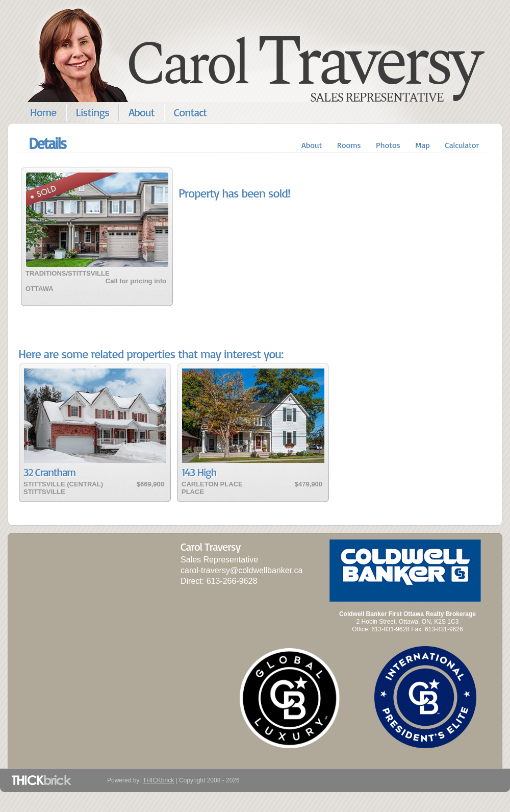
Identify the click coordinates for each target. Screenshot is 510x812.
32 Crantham (49, 472)
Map (423, 145)
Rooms (349, 145)
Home (43, 112)
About (142, 112)
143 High (199, 472)
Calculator (462, 145)
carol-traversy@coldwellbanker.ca (241, 570)
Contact (190, 112)
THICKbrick (158, 780)
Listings (93, 112)
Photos (388, 145)
